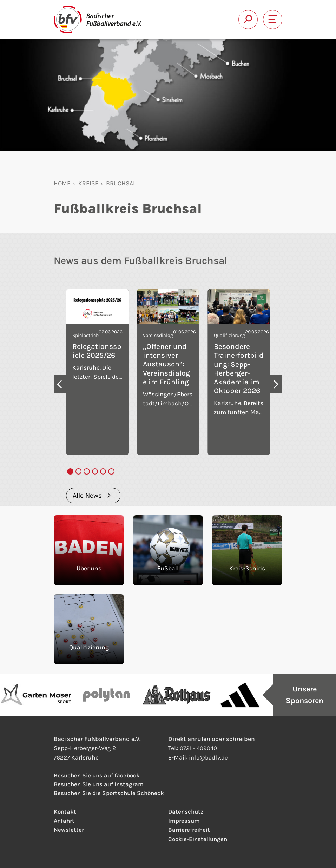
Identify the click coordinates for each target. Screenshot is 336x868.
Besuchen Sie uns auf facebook (98, 775)
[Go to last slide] (60, 384)
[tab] (70, 471)
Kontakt (65, 811)
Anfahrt (65, 821)
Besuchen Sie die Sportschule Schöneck (111, 793)
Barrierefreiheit (190, 830)
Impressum (185, 821)
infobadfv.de (209, 756)
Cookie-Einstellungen (199, 839)
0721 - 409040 (199, 747)
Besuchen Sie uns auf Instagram (100, 784)
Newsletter (69, 830)
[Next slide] (276, 384)
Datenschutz (187, 811)
